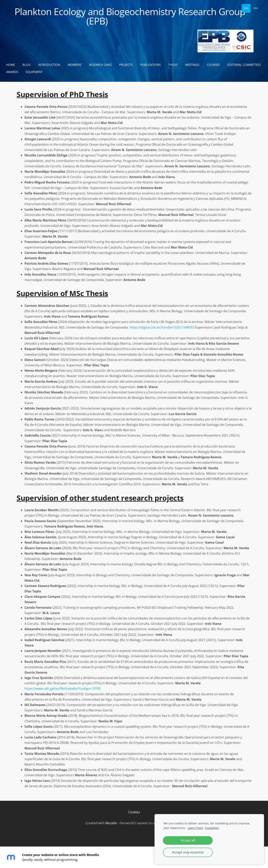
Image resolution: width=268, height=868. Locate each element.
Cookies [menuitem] (134, 812)
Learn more (195, 828)
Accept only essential (188, 852)
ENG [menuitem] (246, 8)
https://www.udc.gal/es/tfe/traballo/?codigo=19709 (63, 689)
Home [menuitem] (12, 65)
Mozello (111, 823)
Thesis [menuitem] (175, 65)
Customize (212, 828)
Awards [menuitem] (55, 72)
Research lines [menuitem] (102, 65)
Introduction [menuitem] (51, 65)
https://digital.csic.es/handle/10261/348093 (162, 327)
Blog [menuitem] (28, 65)
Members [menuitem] (76, 65)
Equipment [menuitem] (77, 72)
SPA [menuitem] (256, 8)
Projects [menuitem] (128, 65)
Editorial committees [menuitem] (25, 72)
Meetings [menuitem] (194, 65)
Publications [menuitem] (152, 65)
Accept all (188, 840)
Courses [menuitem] (215, 65)
